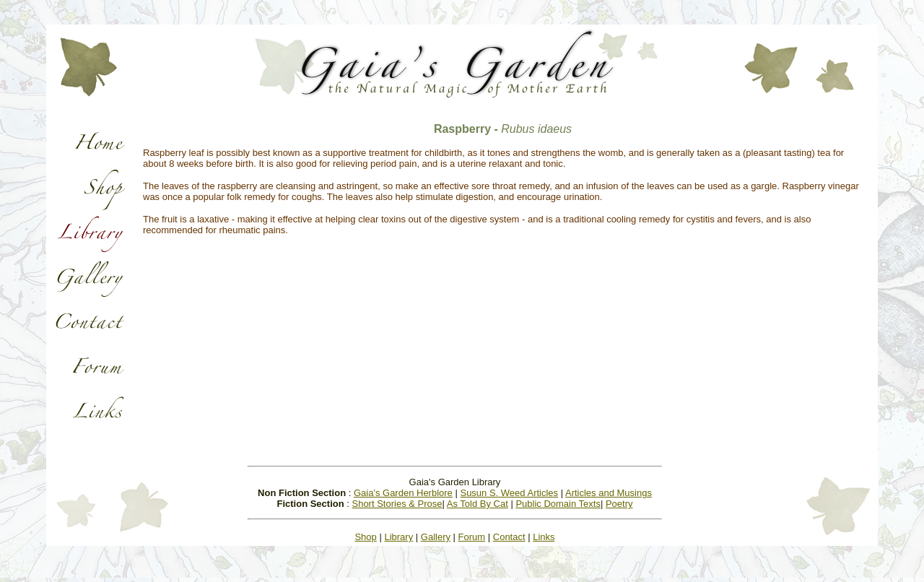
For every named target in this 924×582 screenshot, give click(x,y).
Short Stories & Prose (397, 504)
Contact (509, 537)
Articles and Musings (609, 493)
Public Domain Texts (558, 504)
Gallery (436, 537)
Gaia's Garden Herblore (403, 493)
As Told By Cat (478, 504)
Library (398, 537)
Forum (472, 537)
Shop (365, 537)
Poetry (619, 504)
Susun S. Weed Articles (509, 493)
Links (544, 537)
